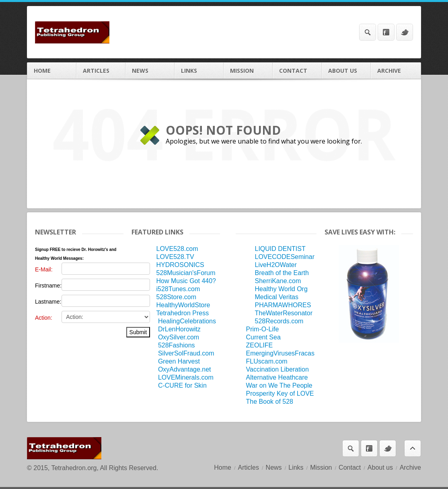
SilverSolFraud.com (186, 353)
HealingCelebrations (187, 321)
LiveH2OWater (276, 265)
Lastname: (48, 302)
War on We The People (279, 385)
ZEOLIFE (260, 345)
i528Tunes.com (178, 289)
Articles (101, 71)
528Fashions (177, 345)
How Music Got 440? (186, 281)
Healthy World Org (281, 289)
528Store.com (176, 297)
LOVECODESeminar (285, 257)
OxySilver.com (179, 337)
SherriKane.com (278, 281)
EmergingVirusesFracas (280, 353)
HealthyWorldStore (183, 305)
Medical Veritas (277, 297)
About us (346, 71)
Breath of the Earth (282, 273)
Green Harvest (179, 361)
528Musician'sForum (186, 273)
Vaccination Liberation (277, 369)
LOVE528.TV (175, 257)
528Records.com (279, 321)
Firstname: (48, 286)
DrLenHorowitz (179, 329)
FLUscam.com (267, 361)
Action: (44, 318)
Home (52, 71)
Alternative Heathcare (277, 377)
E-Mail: (44, 269)
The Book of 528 (270, 402)
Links (199, 71)
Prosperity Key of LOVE (280, 393)
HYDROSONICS (180, 265)
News (150, 71)
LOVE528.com (177, 249)
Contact (297, 71)
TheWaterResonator (284, 313)
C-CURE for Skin (182, 385)
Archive (396, 71)
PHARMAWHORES (283, 305)
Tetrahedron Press (182, 313)
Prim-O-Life (263, 329)
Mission (248, 71)
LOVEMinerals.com (186, 377)
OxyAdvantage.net (185, 369)
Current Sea (263, 337)
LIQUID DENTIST (280, 249)
